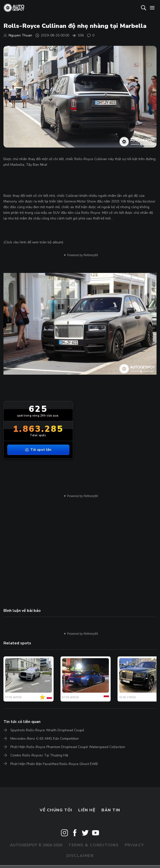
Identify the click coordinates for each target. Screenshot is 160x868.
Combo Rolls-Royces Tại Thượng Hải (39, 755)
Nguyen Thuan (20, 35)
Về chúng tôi (56, 810)
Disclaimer (80, 856)
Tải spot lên (38, 450)
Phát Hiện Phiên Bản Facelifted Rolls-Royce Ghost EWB (54, 764)
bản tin (111, 810)
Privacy (134, 845)
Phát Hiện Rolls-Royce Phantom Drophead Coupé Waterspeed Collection (68, 747)
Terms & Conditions (93, 845)
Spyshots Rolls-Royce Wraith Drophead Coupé (47, 730)
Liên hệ (87, 810)
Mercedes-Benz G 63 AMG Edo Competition (45, 739)
